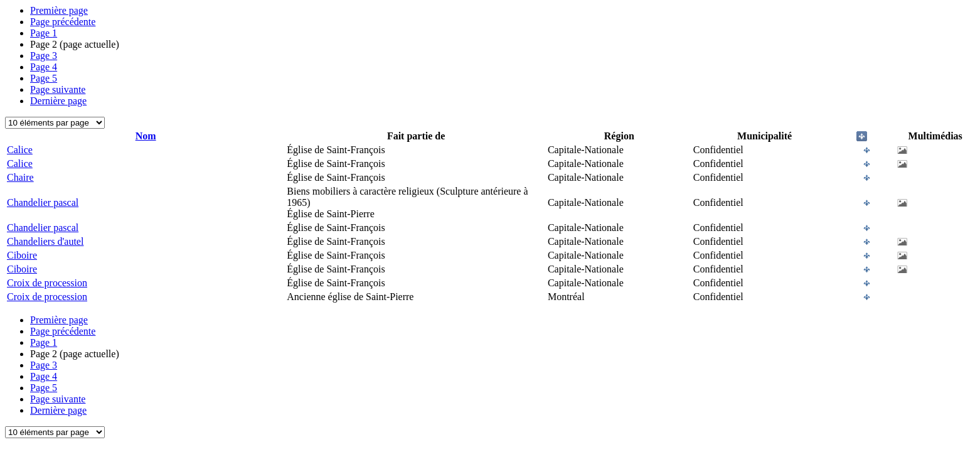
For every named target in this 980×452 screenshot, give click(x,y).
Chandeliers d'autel (45, 241)
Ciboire (22, 255)
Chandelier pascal (43, 202)
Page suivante (58, 89)
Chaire (20, 177)
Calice (20, 150)
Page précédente (63, 22)
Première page (59, 10)
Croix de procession (47, 283)
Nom (146, 136)
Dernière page (58, 101)
